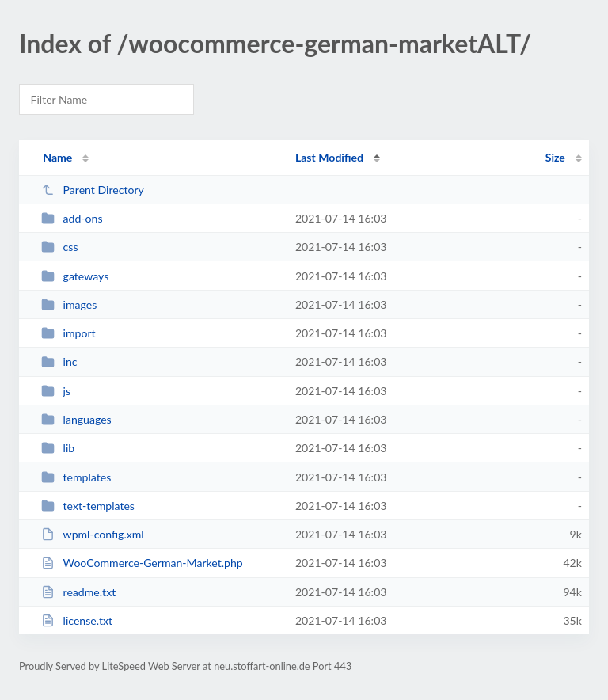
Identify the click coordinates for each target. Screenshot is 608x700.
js (56, 391)
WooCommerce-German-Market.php (142, 563)
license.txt (77, 620)
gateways (75, 276)
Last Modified (329, 157)
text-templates (88, 506)
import (68, 333)
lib (58, 448)
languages (76, 419)
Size (555, 157)
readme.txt (78, 592)
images (69, 304)
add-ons (72, 218)
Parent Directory (93, 190)
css (59, 247)
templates (76, 477)
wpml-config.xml (92, 534)
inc (59, 361)
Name (57, 157)
